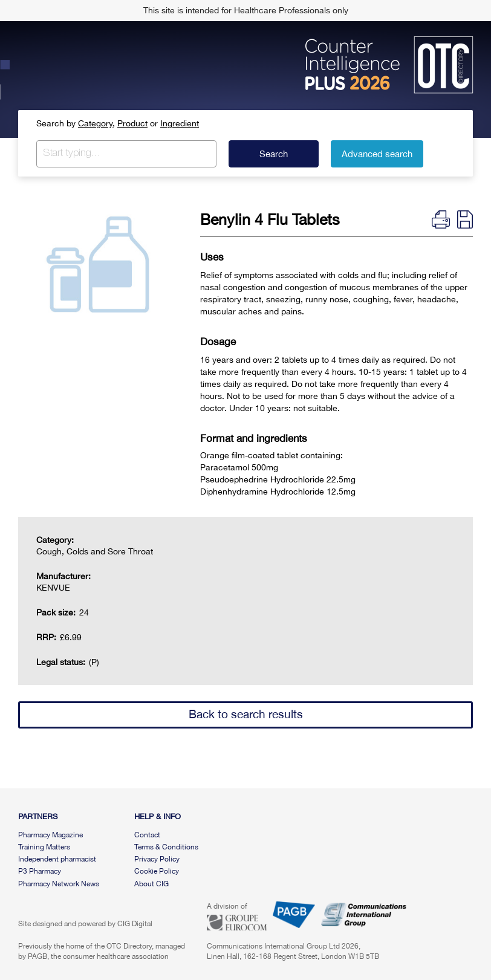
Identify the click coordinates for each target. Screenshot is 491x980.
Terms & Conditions (166, 847)
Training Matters (44, 847)
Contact (147, 835)
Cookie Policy (157, 871)
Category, (96, 123)
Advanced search (377, 154)
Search (274, 154)
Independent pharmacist (57, 859)
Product (132, 123)
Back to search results (246, 714)
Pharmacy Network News (59, 884)
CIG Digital (135, 924)
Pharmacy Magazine (50, 835)
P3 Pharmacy (40, 871)
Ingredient (180, 123)
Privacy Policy (157, 859)
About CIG (151, 884)
